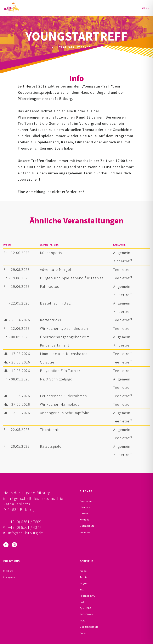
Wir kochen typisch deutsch (64, 328)
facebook (8, 571)
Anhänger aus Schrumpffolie (65, 413)
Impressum (86, 532)
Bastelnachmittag (55, 303)
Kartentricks (51, 320)
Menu (146, 8)
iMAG (83, 621)
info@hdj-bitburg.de (26, 533)
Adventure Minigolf (56, 269)
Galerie (84, 513)
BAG (82, 589)
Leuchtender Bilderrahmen (63, 396)
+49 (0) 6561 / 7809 (25, 522)
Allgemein (122, 253)
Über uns (85, 507)
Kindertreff (123, 261)
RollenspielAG (87, 596)
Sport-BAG (86, 608)
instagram (9, 577)
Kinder (84, 571)
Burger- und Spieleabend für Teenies (72, 278)
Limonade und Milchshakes (64, 354)
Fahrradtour (50, 286)
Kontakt (84, 520)
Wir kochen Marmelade (60, 404)
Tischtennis (50, 430)
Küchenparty (51, 253)
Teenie (84, 577)
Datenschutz (87, 526)
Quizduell (48, 362)
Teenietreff (123, 269)
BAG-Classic (87, 614)
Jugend (84, 583)
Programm (86, 501)
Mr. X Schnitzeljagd (56, 379)
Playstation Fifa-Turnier (60, 371)
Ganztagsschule (89, 627)
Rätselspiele (51, 446)
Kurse (83, 633)
